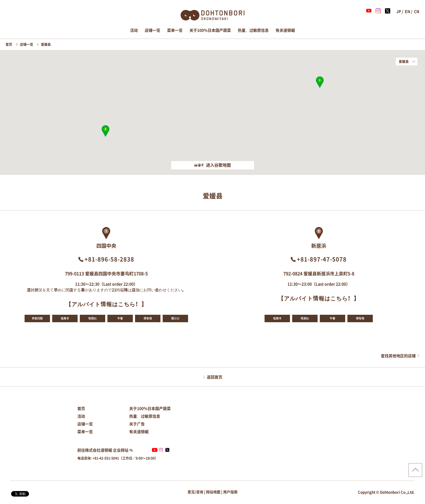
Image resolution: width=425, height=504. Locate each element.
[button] (320, 82)
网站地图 (213, 492)
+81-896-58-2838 (109, 259)
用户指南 (230, 492)
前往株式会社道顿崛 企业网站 (103, 450)
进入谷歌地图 (213, 165)
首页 (9, 44)
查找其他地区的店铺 (398, 356)
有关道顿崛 (285, 30)
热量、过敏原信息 (253, 30)
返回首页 (215, 377)
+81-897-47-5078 (322, 259)
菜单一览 (175, 30)
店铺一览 (152, 30)
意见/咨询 (195, 492)
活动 (134, 30)
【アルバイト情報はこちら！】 (106, 304)
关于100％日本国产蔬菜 (210, 30)
